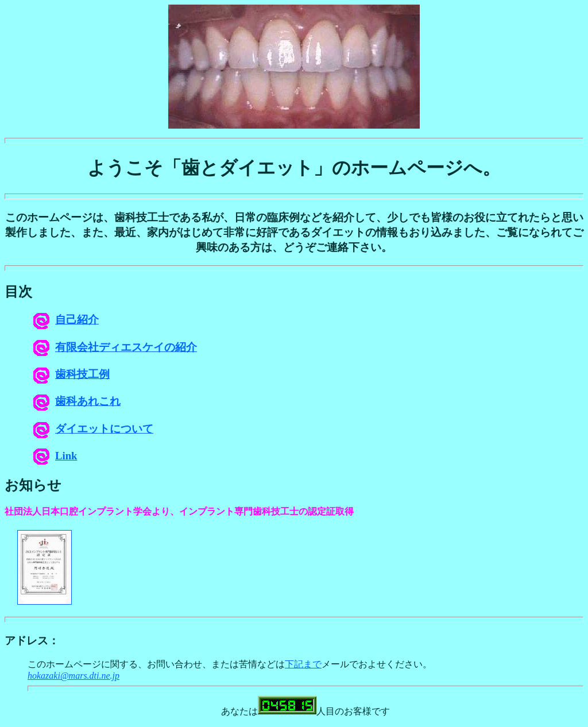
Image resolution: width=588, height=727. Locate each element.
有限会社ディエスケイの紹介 (115, 347)
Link (55, 456)
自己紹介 (66, 320)
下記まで (303, 664)
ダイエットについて (93, 429)
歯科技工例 (71, 374)
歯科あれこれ (77, 401)
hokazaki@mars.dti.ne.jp (73, 676)
